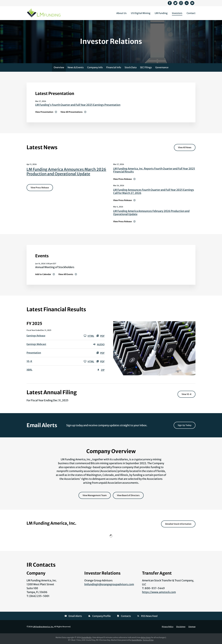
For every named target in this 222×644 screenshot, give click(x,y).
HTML (89, 336)
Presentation (34, 353)
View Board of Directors (128, 495)
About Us (121, 13)
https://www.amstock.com (159, 592)
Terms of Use (148, 640)
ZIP (101, 370)
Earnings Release (36, 336)
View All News (185, 147)
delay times (146, 637)
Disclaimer (181, 627)
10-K (29, 361)
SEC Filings (146, 67)
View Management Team (95, 495)
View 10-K (186, 394)
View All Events (66, 274)
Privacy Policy (168, 627)
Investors (177, 13)
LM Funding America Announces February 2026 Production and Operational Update (151, 213)
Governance (162, 67)
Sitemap (192, 627)
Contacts (126, 616)
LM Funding (161, 13)
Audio (99, 344)
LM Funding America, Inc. (43, 627)
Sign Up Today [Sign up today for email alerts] (185, 425)
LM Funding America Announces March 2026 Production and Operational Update (66, 172)
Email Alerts (75, 616)
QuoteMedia (86, 637)
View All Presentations (72, 112)
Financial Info (114, 67)
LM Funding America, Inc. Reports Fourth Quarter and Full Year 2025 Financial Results (154, 170)
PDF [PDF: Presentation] (100, 353)
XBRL (29, 370)
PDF (100, 336)
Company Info (95, 67)
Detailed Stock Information (178, 524)
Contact (191, 13)
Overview (59, 67)
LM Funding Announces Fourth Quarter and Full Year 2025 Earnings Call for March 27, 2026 (154, 191)
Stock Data (131, 67)
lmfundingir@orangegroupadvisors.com (109, 584)
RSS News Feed (149, 616)
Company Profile (101, 616)
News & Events (76, 67)
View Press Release (40, 188)
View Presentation (44, 112)
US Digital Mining (141, 13)
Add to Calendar (43, 274)
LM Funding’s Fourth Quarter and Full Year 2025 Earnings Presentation (78, 105)
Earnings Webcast (36, 344)
